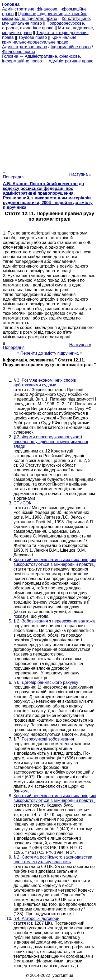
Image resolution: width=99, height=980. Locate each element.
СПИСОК (22, 503)
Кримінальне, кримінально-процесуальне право (40, 40)
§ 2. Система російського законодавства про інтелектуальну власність (53, 859)
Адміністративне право (25, 47)
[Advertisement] (49, 117)
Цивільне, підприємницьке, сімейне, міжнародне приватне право (45, 16)
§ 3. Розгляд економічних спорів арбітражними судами (45, 383)
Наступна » (80, 174)
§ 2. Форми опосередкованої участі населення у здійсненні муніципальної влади (51, 442)
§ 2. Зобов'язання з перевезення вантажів (55, 621)
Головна (10, 56)
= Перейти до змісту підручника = (49, 353)
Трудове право (33, 37)
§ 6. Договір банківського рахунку (46, 682)
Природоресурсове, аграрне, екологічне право (44, 26)
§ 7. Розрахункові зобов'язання (44, 739)
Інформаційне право (71, 47)
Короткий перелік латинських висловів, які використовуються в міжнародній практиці (55, 562)
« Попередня (14, 175)
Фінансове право (19, 52)
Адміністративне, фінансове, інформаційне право (42, 59)
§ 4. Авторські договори (36, 918)
